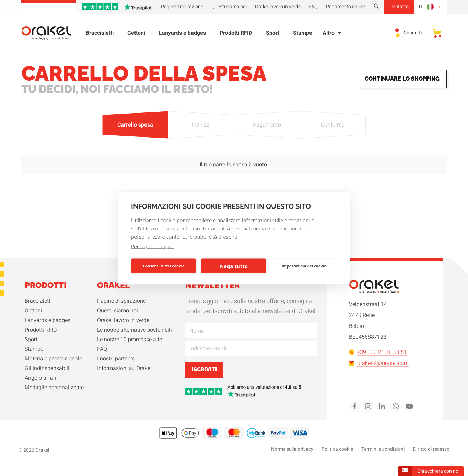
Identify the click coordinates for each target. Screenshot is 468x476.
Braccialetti (100, 34)
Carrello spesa (135, 125)
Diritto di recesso (431, 449)
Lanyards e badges (182, 34)
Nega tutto (234, 266)
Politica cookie (337, 449)
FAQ (102, 349)
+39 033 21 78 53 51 (378, 352)
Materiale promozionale (53, 359)
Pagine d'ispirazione (121, 301)
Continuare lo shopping (402, 79)
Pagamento (267, 125)
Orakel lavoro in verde (123, 320)
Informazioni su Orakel (124, 368)
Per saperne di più (152, 246)
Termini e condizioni (383, 449)
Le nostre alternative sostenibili (134, 330)
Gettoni (136, 34)
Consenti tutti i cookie (163, 266)
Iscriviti (204, 370)
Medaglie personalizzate (54, 388)
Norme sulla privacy (292, 449)
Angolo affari (40, 378)
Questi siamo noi (118, 311)
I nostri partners (116, 359)
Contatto (399, 7)
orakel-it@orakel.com (379, 363)
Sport (273, 34)
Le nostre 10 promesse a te (130, 340)
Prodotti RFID (236, 34)
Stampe (303, 34)
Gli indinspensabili (47, 368)
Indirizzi (201, 125)
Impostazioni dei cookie (304, 266)
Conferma (333, 125)
